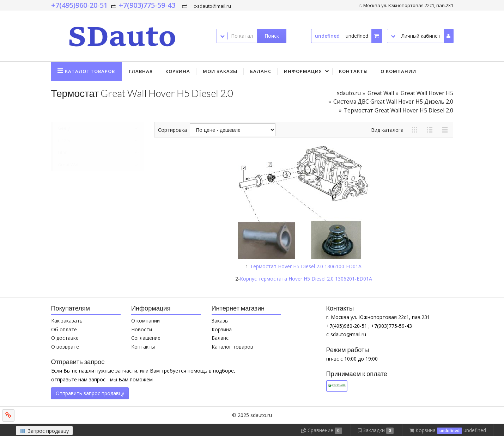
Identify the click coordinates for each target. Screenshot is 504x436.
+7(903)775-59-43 (147, 5)
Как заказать (67, 321)
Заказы (220, 321)
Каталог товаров (232, 347)
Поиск (272, 36)
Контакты (353, 71)
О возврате (65, 347)
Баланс (261, 71)
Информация (303, 71)
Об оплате (64, 329)
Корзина (178, 71)
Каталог (90, 71)
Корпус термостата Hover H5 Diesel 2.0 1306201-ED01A (306, 279)
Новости (142, 329)
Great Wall (381, 93)
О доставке (65, 338)
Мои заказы (220, 71)
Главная (141, 71)
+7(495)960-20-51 (79, 5)
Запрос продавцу (44, 431)
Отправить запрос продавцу (90, 393)
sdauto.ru (349, 93)
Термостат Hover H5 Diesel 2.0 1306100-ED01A (306, 266)
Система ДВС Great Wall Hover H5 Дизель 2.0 (393, 102)
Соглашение (146, 338)
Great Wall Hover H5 (427, 93)
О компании (398, 71)
